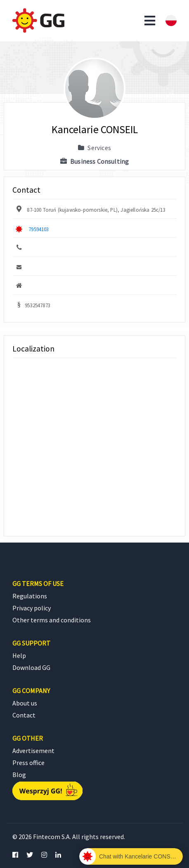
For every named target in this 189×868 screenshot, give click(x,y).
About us (25, 703)
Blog (19, 775)
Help (19, 655)
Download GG (31, 667)
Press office (28, 763)
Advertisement (33, 751)
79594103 (39, 229)
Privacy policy (32, 608)
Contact (24, 715)
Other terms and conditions (52, 620)
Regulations (30, 596)
